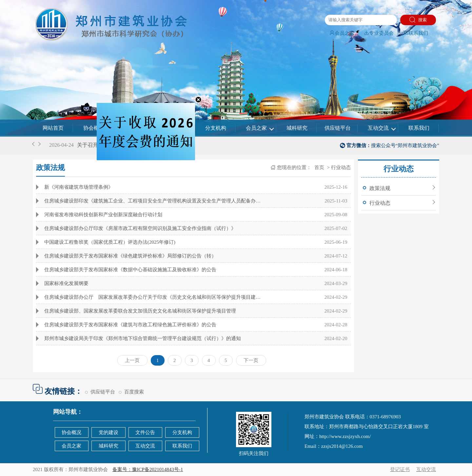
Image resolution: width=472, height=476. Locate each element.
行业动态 (380, 203)
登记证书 (400, 469)
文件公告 (145, 432)
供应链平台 (338, 128)
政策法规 (380, 188)
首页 (319, 167)
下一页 (251, 360)
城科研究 (297, 128)
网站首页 (53, 128)
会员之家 (342, 33)
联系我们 (416, 33)
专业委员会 (379, 33)
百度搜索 (134, 392)
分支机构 (216, 128)
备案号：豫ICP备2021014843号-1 (148, 469)
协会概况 (94, 128)
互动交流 (378, 128)
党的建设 (108, 432)
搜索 (418, 20)
